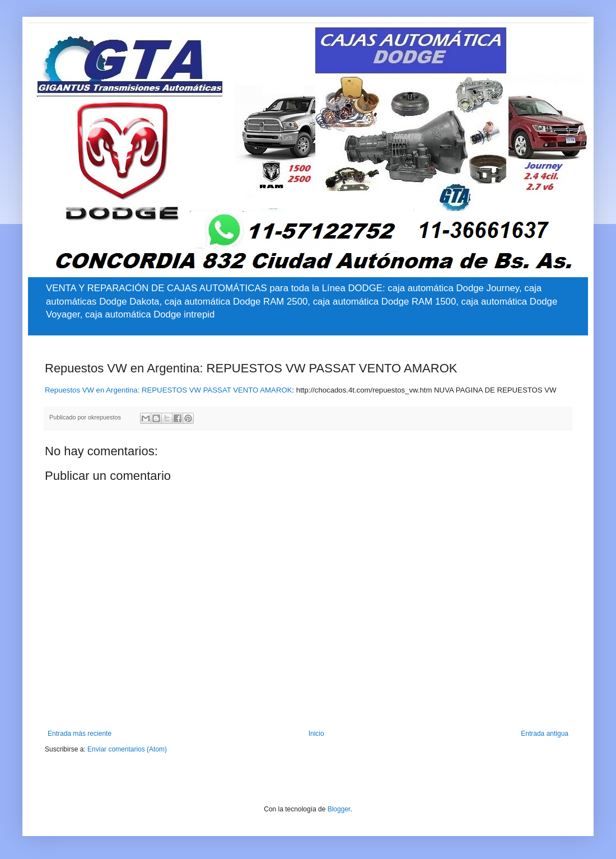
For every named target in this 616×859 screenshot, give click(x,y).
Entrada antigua (545, 734)
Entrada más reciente (80, 734)
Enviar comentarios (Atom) (127, 749)
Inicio (316, 734)
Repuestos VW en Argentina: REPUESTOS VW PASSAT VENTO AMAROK (168, 390)
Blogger (339, 809)
